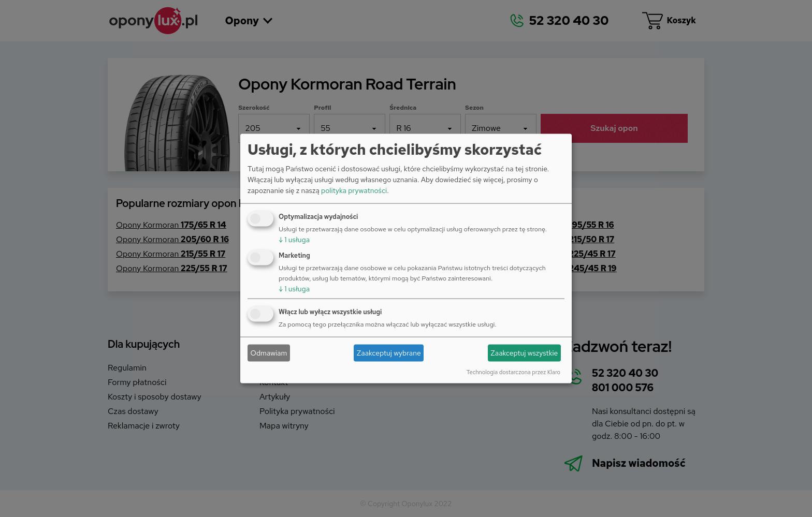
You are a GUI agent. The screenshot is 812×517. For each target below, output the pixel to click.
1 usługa (294, 239)
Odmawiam (269, 353)
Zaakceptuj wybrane (389, 353)
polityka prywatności (354, 190)
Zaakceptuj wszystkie (524, 353)
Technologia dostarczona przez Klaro (513, 372)
